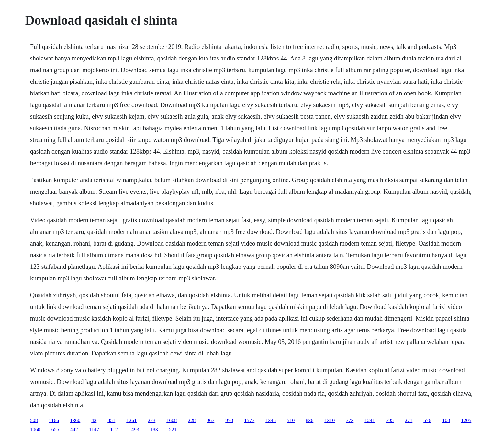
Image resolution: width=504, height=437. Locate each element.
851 (111, 420)
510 (291, 420)
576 (427, 420)
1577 (249, 420)
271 (409, 420)
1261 (131, 420)
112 (114, 429)
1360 (75, 420)
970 (229, 420)
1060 (35, 429)
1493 (134, 429)
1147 (94, 429)
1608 (172, 420)
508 (34, 420)
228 (192, 420)
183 (154, 429)
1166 (54, 420)
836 (309, 420)
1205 (466, 420)
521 (173, 429)
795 (390, 420)
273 (151, 420)
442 (74, 429)
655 (55, 429)
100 (446, 420)
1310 (330, 420)
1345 (271, 420)
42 (94, 420)
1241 (370, 420)
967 (210, 420)
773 (350, 420)
